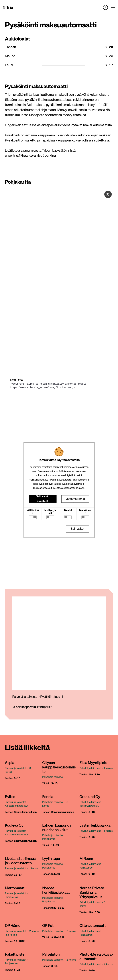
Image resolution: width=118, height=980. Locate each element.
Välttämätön (33, 512)
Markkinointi (85, 512)
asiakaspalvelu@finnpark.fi (34, 707)
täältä (68, 480)
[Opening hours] (107, 7)
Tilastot (68, 510)
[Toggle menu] (113, 7)
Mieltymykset (50, 512)
